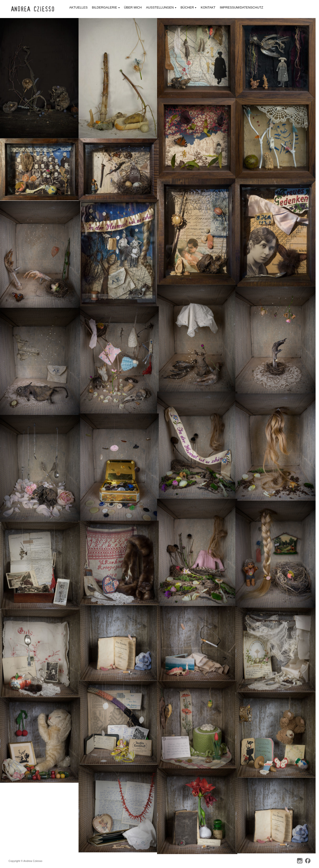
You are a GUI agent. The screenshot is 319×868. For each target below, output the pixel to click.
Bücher (188, 8)
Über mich (133, 7)
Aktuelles (78, 7)
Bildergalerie (106, 8)
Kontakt (208, 7)
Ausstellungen (161, 8)
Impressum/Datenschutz (241, 7)
